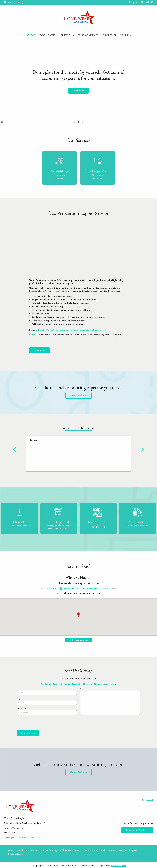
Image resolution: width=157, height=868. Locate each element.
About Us (109, 35)
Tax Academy (88, 35)
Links (104, 849)
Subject (19, 698)
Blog (77, 849)
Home (31, 35)
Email (145, 3)
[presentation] (35, 722)
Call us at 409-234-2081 (46, 329)
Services (65, 35)
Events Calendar (16, 853)
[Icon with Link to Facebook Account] (152, 2)
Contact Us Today (13, 2)
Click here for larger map (78, 639)
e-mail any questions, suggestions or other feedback (83, 329)
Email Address (21, 707)
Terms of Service (118, 865)
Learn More (39, 349)
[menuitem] (31, 34)
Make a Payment (118, 849)
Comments (84, 688)
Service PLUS (90, 849)
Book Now (47, 35)
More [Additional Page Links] (124, 35)
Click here (34, 334)
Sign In (133, 3)
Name (19, 688)
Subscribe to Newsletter (137, 829)
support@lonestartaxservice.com (99, 588)
